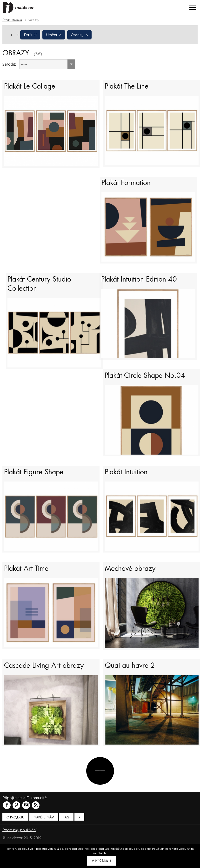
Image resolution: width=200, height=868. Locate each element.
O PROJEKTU (15, 834)
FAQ (66, 834)
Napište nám (44, 834)
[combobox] (47, 64)
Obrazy (80, 34)
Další (31, 34)
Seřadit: (9, 64)
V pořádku (101, 861)
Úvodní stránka (12, 20)
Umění (54, 34)
